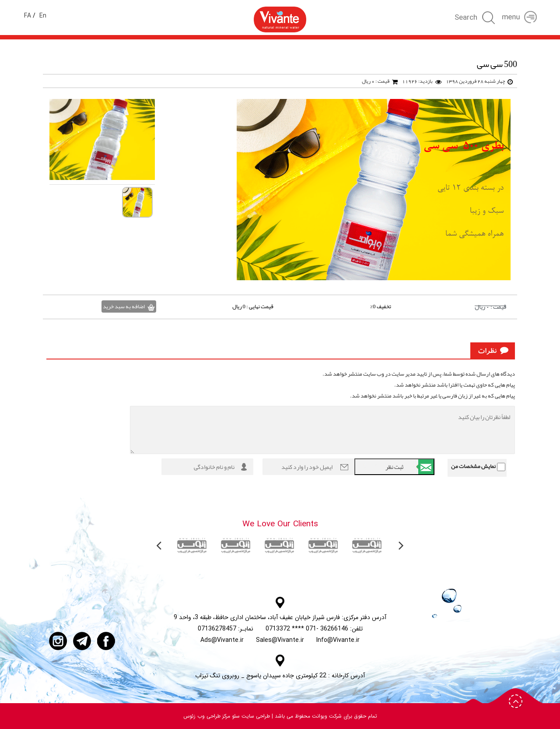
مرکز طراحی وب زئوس (207, 716)
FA (28, 16)
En (43, 16)
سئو (235, 716)
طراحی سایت (255, 716)
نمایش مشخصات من (473, 466)
